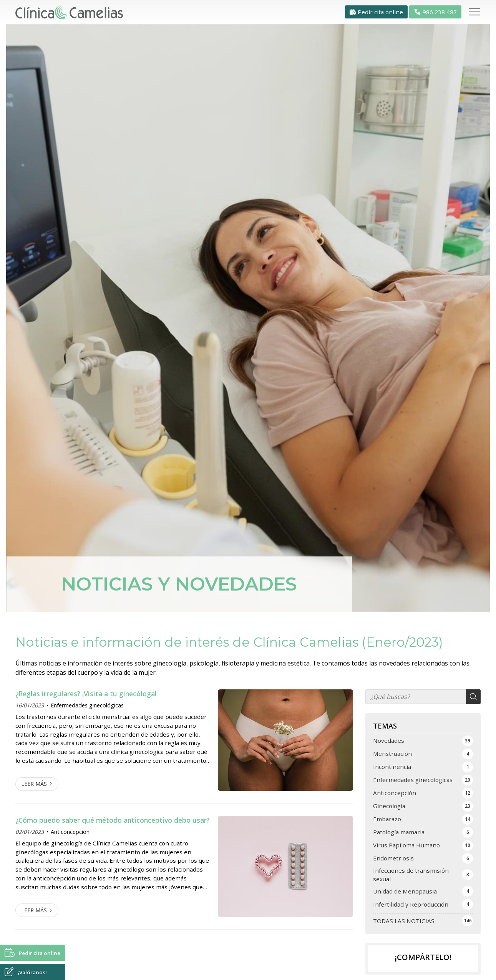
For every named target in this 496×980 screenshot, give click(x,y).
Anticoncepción (70, 832)
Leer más (34, 784)
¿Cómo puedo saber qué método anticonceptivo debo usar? (113, 820)
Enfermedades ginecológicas (87, 705)
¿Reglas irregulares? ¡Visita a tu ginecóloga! (86, 694)
